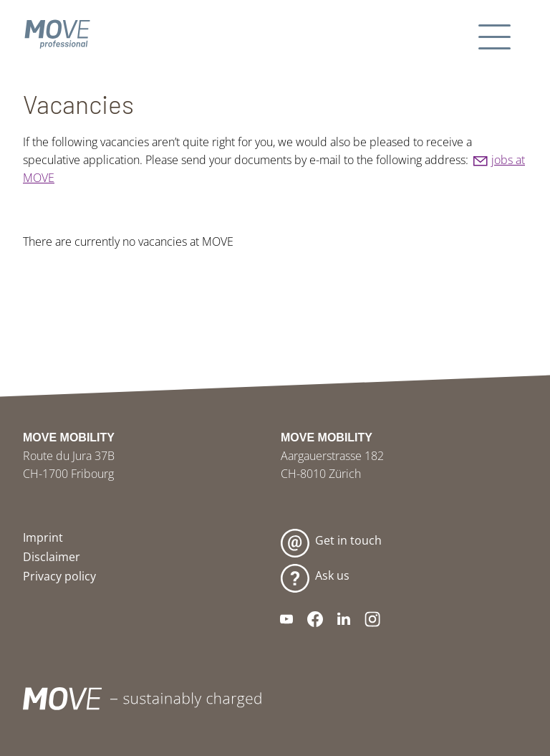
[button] (496, 34)
